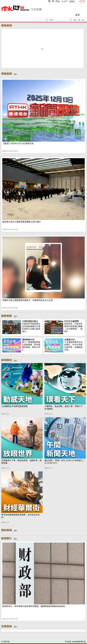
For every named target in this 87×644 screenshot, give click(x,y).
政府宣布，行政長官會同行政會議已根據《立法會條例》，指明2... (74, 326)
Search (49, 18)
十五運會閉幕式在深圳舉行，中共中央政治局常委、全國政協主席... (74, 345)
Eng (58, 1)
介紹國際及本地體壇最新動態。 (15, 406)
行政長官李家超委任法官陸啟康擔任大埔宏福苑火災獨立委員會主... (32, 326)
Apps (72, 2)
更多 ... (16, 74)
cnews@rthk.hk (79, 642)
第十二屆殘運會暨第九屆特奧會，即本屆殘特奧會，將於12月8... (32, 345)
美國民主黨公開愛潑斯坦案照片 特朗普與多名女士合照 (28, 300)
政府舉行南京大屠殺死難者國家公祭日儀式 (21, 222)
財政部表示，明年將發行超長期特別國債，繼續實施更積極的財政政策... (34, 606)
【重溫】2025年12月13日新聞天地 (18, 143)
